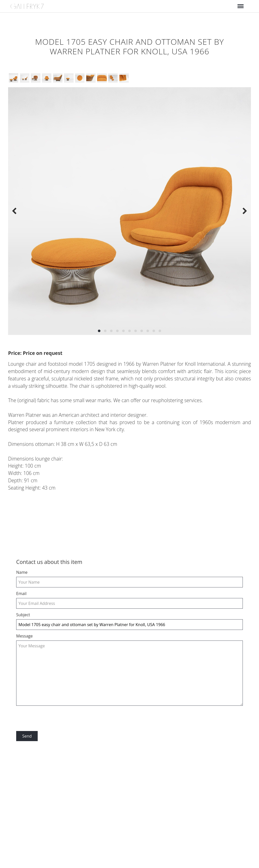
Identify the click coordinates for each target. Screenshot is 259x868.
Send (27, 736)
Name (22, 572)
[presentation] (55, 719)
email (21, 593)
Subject (23, 615)
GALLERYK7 (27, 6)
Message (24, 636)
